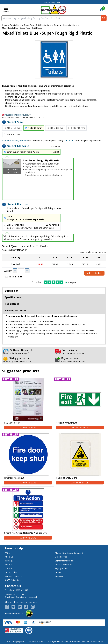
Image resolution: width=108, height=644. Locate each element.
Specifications (13, 297)
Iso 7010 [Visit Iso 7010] (9, 568)
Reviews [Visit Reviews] (59, 572)
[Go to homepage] (54, 10)
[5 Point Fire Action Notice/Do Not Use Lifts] (28, 514)
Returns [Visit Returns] (9, 565)
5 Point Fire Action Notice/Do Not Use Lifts (26, 533)
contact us (69, 140)
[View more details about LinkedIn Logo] (21, 607)
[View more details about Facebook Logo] (8, 607)
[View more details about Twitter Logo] (15, 607)
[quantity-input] (21, 271)
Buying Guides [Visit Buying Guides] (62, 568)
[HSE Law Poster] (28, 404)
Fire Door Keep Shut (14, 478)
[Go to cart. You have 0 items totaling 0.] (102, 10)
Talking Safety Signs (67, 478)
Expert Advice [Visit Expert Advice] (61, 557)
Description (12, 291)
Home (5, 25)
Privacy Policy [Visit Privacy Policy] (11, 572)
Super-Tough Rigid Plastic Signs (38, 25)
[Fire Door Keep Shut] (28, 459)
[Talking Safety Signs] (80, 459)
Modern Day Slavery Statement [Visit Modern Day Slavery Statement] (69, 553)
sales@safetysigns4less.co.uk (24, 597)
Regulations (12, 304)
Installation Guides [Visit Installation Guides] (63, 565)
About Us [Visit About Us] (9, 557)
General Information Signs (66, 25)
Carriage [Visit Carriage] (9, 561)
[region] (28, 399)
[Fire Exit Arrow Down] (80, 404)
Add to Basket (94, 273)
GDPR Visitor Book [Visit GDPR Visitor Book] (13, 580)
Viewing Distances (16, 310)
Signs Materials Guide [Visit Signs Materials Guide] (65, 561)
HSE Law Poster (12, 423)
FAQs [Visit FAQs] (7, 553)
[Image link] (54, 115)
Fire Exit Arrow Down (66, 423)
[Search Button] (104, 18)
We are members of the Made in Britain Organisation (23, 117)
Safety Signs (16, 25)
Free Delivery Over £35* (54, 2)
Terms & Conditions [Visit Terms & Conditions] (14, 576)
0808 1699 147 (22, 590)
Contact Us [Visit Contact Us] (60, 576)
